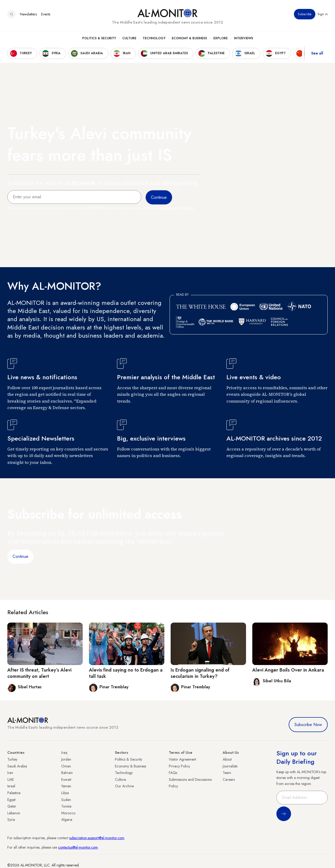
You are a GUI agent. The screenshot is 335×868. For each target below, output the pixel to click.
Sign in (323, 15)
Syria (11, 820)
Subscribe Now (308, 725)
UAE (11, 779)
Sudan (66, 800)
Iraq (64, 752)
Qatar (12, 806)
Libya (65, 793)
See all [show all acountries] (317, 55)
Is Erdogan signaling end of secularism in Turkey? (200, 673)
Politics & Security (99, 40)
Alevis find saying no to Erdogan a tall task (126, 673)
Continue (20, 556)
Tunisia (66, 806)
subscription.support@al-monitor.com (97, 838)
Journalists (230, 766)
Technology (154, 40)
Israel (11, 786)
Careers (229, 779)
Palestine (14, 793)
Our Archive (124, 786)
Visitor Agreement (182, 759)
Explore (220, 40)
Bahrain (67, 773)
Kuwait (66, 779)
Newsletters (28, 15)
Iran (10, 773)
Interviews (244, 40)
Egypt (11, 800)
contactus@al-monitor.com (78, 847)
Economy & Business (189, 40)
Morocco (68, 813)
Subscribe (305, 15)
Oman (66, 766)
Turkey (12, 759)
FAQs (173, 773)
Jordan (66, 759)
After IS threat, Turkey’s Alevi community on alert (39, 673)
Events (46, 15)
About (227, 759)
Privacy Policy (179, 766)
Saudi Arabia (17, 766)
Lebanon (14, 813)
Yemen (66, 786)
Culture (129, 40)
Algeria (67, 820)
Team (227, 773)
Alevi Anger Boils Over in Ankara (288, 670)
